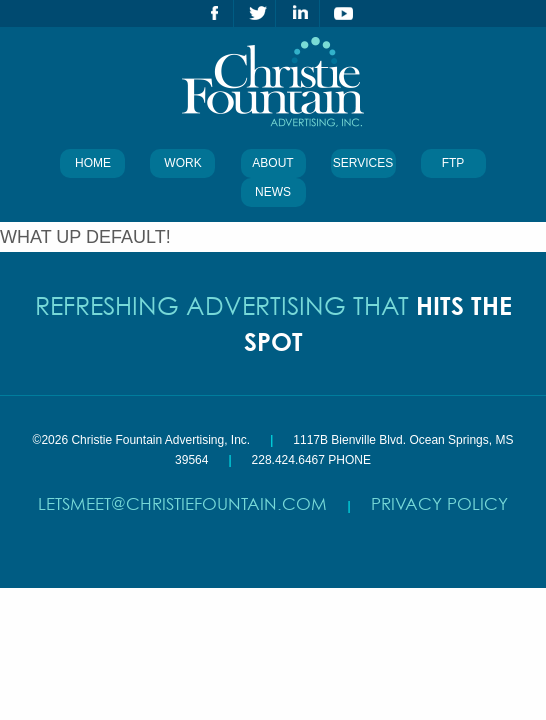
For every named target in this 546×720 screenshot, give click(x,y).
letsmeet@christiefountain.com (182, 503)
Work (182, 163)
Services (363, 163)
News (273, 192)
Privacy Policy (439, 503)
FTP (453, 163)
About (272, 163)
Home (93, 163)
